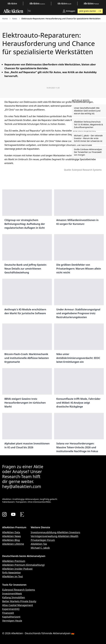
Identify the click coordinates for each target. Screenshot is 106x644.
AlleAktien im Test (12, 576)
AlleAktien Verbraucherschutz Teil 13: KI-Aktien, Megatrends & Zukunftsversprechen (88, 124)
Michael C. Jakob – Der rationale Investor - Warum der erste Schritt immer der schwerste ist (88, 138)
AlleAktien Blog (11, 540)
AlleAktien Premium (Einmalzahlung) (23, 565)
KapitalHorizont (11, 617)
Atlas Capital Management (18, 605)
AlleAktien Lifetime (13, 544)
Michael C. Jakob (40, 548)
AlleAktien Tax (39, 544)
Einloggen (69, 11)
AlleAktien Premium (14, 561)
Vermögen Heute (12, 621)
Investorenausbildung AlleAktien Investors (55, 532)
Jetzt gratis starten (90, 11)
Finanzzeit (8, 613)
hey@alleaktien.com (22, 486)
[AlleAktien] (13, 11)
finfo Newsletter (12, 573)
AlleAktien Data (11, 532)
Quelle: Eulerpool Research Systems (83, 170)
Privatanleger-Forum (43, 540)
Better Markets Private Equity (19, 601)
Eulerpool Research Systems (19, 590)
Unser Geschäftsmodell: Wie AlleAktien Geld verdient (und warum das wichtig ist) (87, 111)
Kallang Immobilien (14, 597)
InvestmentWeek (12, 594)
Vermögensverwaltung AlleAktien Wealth (55, 536)
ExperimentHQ (11, 609)
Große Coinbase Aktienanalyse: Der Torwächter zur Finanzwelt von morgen (88, 152)
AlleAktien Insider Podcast (17, 569)
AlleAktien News (12, 536)
